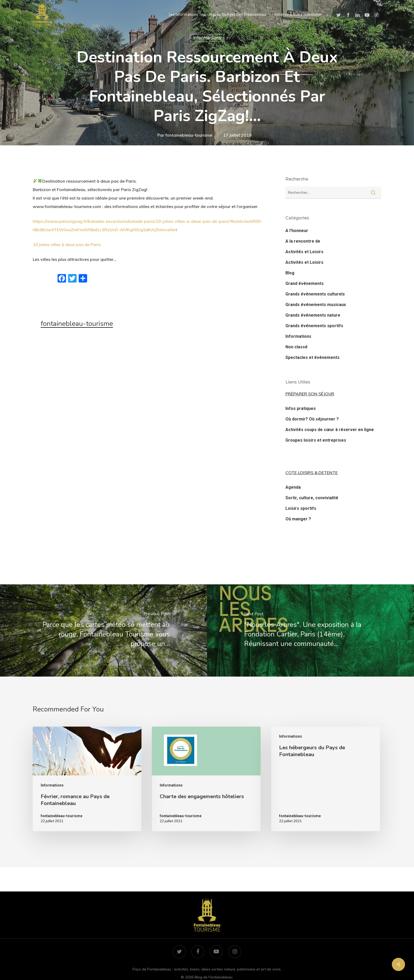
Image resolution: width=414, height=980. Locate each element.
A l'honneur (297, 231)
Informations (207, 38)
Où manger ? (298, 519)
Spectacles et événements (312, 357)
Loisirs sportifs (301, 508)
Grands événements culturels (315, 294)
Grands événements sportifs (314, 326)
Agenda (293, 487)
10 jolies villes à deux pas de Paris (67, 244)
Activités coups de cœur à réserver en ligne (330, 430)
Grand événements (305, 283)
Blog (290, 273)
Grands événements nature (313, 315)
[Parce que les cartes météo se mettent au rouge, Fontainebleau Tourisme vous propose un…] (103, 630)
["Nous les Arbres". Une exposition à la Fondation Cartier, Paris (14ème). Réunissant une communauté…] (310, 630)
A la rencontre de (303, 241)
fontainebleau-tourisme (189, 135)
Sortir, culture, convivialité (312, 498)
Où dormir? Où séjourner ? (312, 419)
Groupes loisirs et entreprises (316, 440)
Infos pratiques (301, 408)
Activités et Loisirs (304, 252)
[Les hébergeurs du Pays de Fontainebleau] (326, 779)
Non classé (297, 347)
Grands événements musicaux (316, 305)
